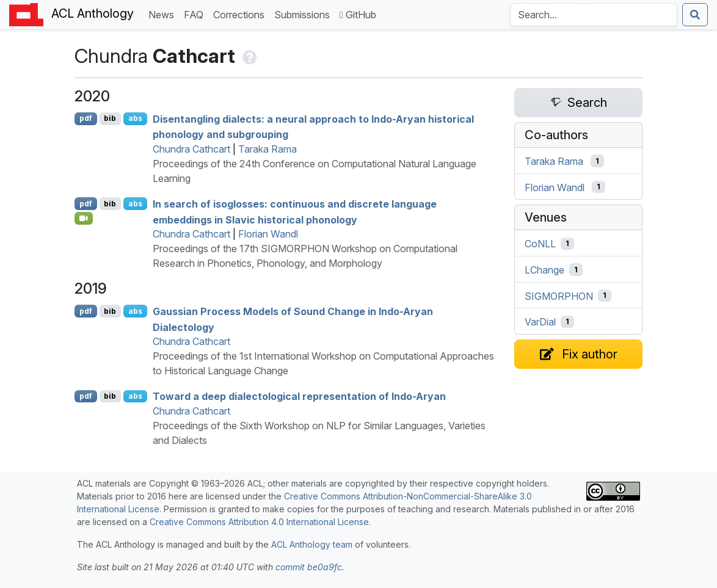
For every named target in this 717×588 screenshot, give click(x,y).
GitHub (358, 15)
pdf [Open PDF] (86, 118)
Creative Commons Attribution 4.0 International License (259, 522)
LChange (544, 270)
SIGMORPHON (559, 296)
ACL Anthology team (312, 544)
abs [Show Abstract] (135, 118)
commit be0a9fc (309, 567)
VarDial (540, 322)
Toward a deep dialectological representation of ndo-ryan (299, 396)
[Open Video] (84, 218)
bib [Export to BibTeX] (110, 118)
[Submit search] (695, 15)
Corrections (241, 14)
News (164, 14)
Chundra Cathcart (191, 149)
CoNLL (540, 244)
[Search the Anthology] (594, 15)
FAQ (196, 14)
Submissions (304, 14)
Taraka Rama (268, 149)
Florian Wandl (268, 234)
